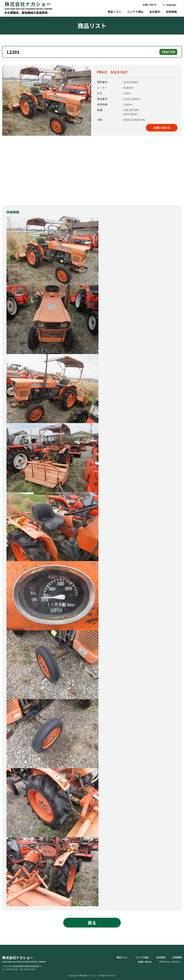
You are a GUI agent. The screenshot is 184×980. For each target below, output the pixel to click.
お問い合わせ (150, 5)
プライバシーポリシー (170, 962)
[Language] (169, 5)
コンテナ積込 (135, 12)
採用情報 (171, 12)
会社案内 (155, 12)
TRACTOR (168, 52)
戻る (92, 923)
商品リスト (114, 12)
